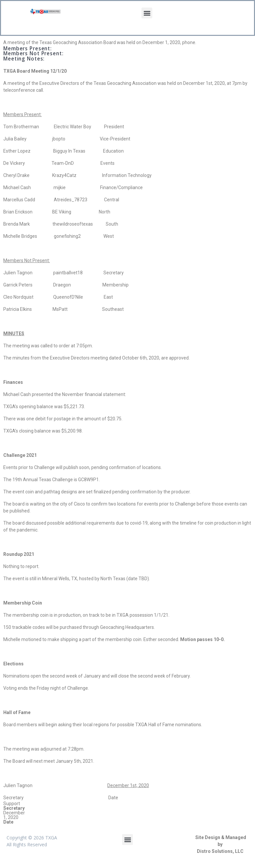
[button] (147, 13)
